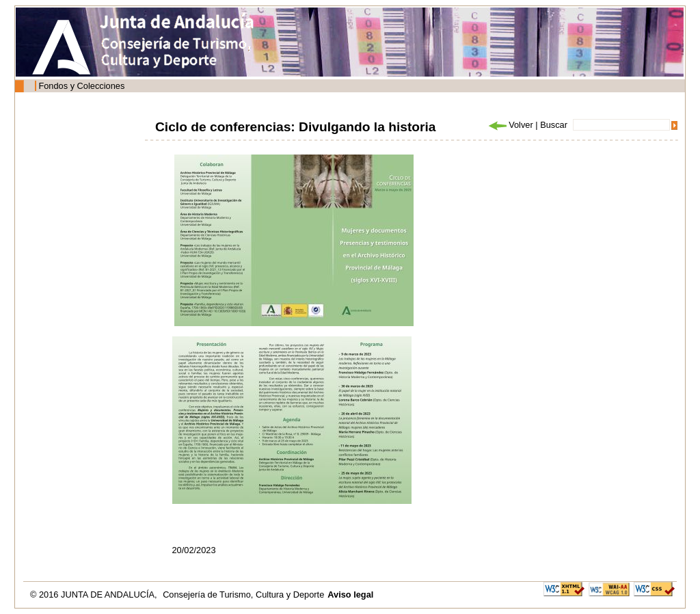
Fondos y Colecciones (81, 86)
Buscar (554, 125)
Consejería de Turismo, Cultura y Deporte (243, 595)
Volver (510, 125)
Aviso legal (350, 595)
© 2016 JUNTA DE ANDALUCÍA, (95, 595)
